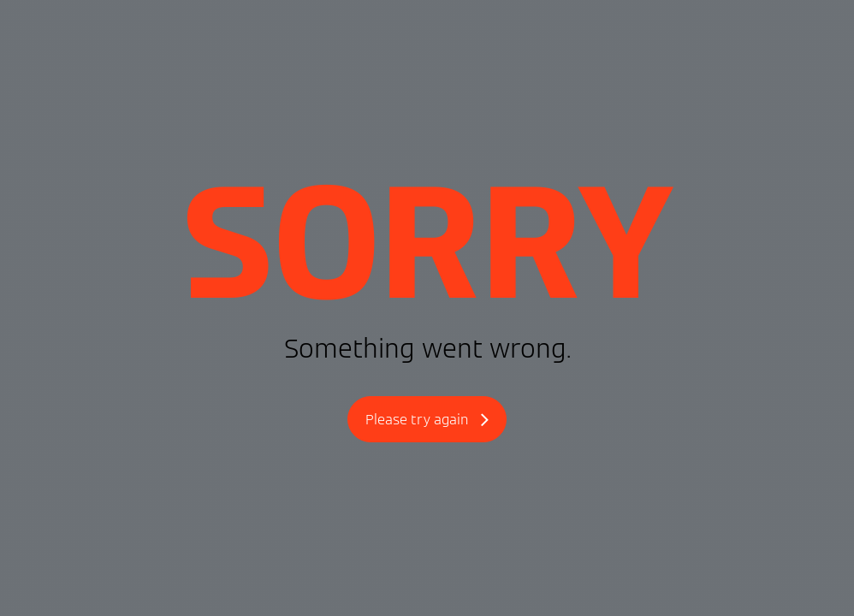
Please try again (427, 421)
